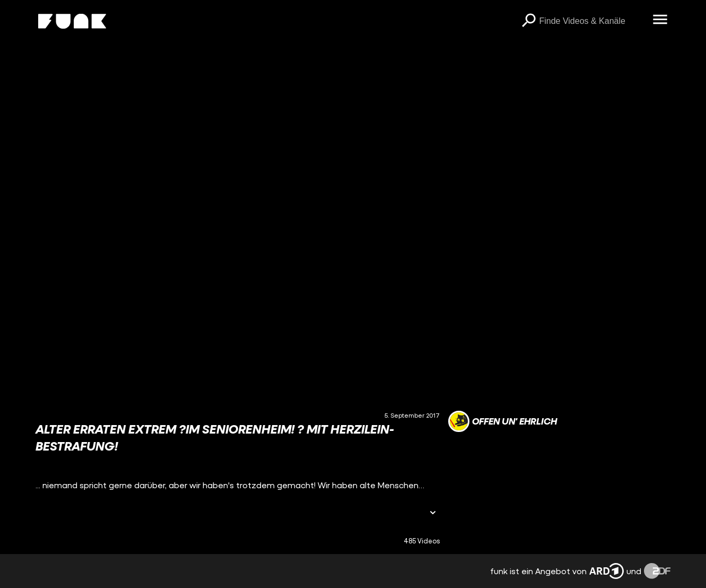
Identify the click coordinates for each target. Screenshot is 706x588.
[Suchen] (528, 21)
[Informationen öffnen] (433, 513)
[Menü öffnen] (660, 20)
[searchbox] (592, 21)
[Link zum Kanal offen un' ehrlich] (503, 421)
